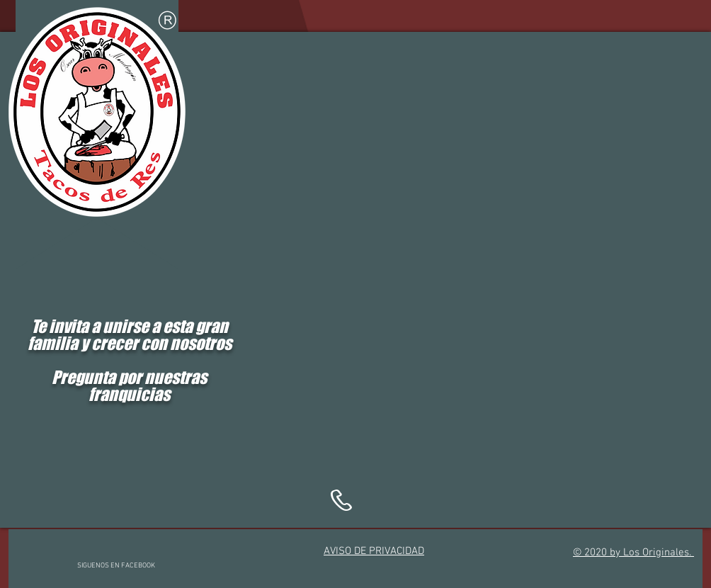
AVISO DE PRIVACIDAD (374, 551)
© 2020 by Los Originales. (633, 553)
